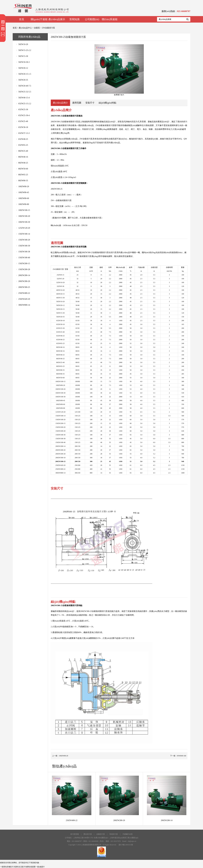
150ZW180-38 (24, 252)
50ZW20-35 (23, 80)
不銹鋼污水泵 (128, 834)
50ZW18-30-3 (24, 62)
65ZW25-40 (23, 121)
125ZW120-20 (24, 228)
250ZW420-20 (24, 299)
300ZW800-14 (24, 305)
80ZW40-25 (23, 163)
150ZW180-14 (24, 234)
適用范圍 (77, 103)
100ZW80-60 (24, 198)
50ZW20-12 (23, 68)
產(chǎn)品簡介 (60, 103)
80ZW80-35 (23, 181)
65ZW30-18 (23, 127)
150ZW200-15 (24, 264)
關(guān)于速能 (39, 19)
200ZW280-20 (24, 281)
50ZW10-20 (23, 44)
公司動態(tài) (92, 19)
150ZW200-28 (24, 269)
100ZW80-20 (24, 187)
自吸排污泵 (101, 834)
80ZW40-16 (23, 157)
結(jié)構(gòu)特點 (107, 103)
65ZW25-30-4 (24, 115)
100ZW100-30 (24, 222)
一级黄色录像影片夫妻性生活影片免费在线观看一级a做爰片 (22, 867)
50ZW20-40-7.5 (25, 86)
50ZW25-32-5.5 (25, 92)
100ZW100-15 (24, 210)
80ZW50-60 (23, 169)
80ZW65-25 (23, 175)
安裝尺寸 (90, 103)
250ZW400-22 (24, 293)
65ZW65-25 (23, 145)
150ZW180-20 (24, 240)
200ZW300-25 (24, 287)
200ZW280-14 (24, 275)
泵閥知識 (74, 19)
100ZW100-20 (24, 216)
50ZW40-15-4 (24, 98)
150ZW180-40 (24, 258)
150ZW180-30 (24, 246)
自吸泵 (37, 28)
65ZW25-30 (23, 110)
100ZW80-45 (24, 192)
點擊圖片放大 (119, 70)
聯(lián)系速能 (110, 19)
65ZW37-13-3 (24, 133)
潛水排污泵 (88, 834)
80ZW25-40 (23, 151)
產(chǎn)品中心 (25, 28)
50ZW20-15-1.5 (25, 74)
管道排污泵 (114, 834)
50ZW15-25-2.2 (25, 50)
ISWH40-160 (182, 756)
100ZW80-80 (24, 204)
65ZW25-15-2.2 (25, 104)
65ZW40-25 (23, 139)
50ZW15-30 (23, 56)
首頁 (22, 19)
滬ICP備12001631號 (126, 845)
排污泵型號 (75, 834)
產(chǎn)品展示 (57, 19)
